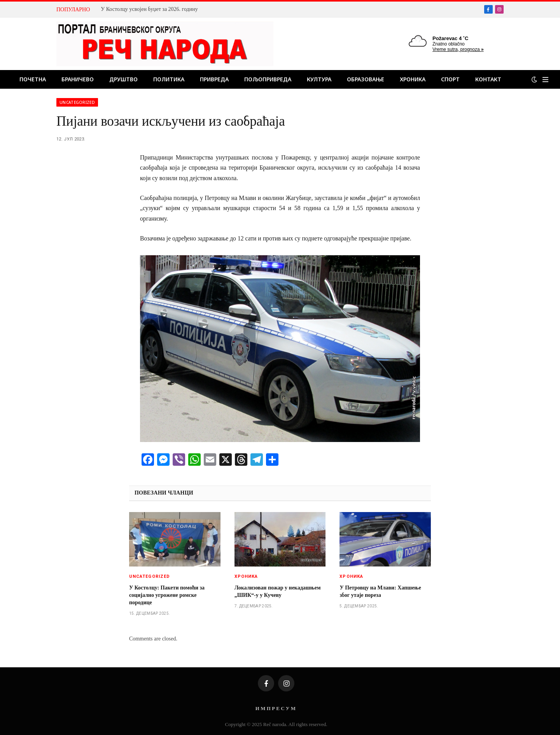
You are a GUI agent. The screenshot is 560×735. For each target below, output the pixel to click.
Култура (319, 79)
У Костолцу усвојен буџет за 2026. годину (149, 9)
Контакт (488, 79)
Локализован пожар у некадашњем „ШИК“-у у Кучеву (278, 591)
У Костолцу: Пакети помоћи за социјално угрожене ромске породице (167, 595)
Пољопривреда (268, 79)
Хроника (413, 79)
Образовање (366, 79)
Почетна (33, 79)
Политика (169, 79)
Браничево (78, 79)
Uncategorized (77, 102)
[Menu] (545, 80)
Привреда (214, 79)
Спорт (450, 79)
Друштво (123, 79)
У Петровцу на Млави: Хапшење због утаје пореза (380, 591)
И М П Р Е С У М (276, 708)
